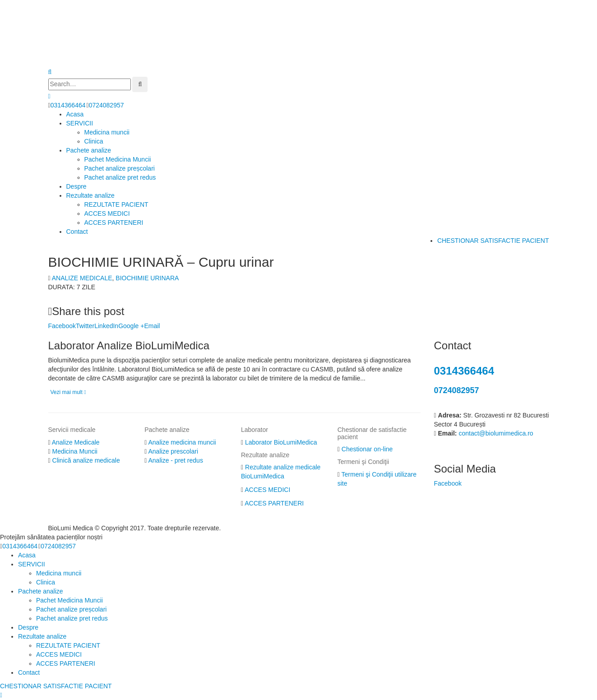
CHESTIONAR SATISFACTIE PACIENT (493, 241)
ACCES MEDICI (107, 213)
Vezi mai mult (68, 392)
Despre (76, 186)
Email (152, 326)
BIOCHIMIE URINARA (147, 278)
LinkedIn (106, 326)
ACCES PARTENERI (114, 223)
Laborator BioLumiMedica (281, 442)
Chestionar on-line (367, 449)
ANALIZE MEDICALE (82, 278)
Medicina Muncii (75, 451)
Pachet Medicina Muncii (118, 159)
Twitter (85, 326)
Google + (131, 326)
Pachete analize (89, 150)
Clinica (94, 141)
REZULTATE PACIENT (116, 204)
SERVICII (80, 123)
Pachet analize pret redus (120, 177)
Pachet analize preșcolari (120, 168)
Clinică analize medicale (86, 460)
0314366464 (68, 105)
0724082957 (106, 105)
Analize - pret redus (176, 460)
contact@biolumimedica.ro (496, 433)
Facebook (62, 326)
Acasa (75, 114)
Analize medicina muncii (182, 442)
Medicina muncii (107, 132)
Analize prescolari (174, 451)
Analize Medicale (76, 442)
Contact (77, 232)
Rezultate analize (90, 195)
